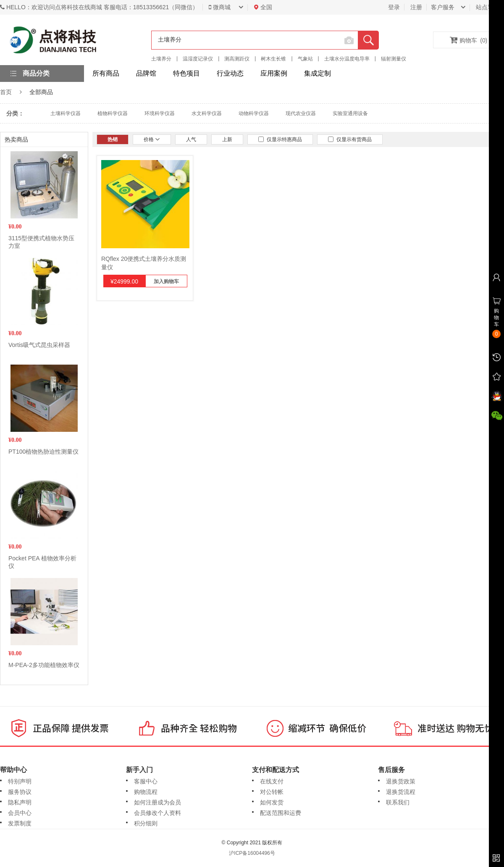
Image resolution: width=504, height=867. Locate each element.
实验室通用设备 (350, 113)
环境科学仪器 (160, 113)
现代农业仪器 (301, 113)
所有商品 (106, 73)
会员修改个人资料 (157, 813)
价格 (152, 139)
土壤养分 (161, 59)
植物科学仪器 (113, 113)
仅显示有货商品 (350, 139)
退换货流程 (401, 792)
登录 (394, 7)
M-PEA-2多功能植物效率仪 (44, 665)
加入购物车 (166, 281)
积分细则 (146, 823)
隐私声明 (20, 802)
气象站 (305, 59)
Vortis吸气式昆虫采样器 (39, 345)
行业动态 (230, 73)
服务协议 (20, 792)
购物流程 (146, 792)
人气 (191, 139)
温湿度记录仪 (198, 59)
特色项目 (186, 73)
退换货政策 (401, 781)
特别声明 (20, 781)
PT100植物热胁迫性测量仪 (43, 452)
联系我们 (398, 802)
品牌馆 (146, 73)
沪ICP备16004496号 (252, 853)
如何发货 (272, 802)
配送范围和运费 (281, 813)
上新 (227, 139)
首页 (6, 92)
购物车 (469, 40)
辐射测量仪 (394, 59)
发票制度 (20, 823)
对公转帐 (272, 792)
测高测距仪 (237, 59)
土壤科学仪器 (66, 113)
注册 (416, 7)
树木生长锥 (273, 59)
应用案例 (274, 73)
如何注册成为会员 (157, 802)
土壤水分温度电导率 (347, 59)
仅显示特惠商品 (280, 139)
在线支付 (272, 781)
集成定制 (318, 73)
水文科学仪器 (207, 113)
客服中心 (146, 781)
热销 (113, 139)
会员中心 (20, 813)
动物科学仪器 (254, 113)
